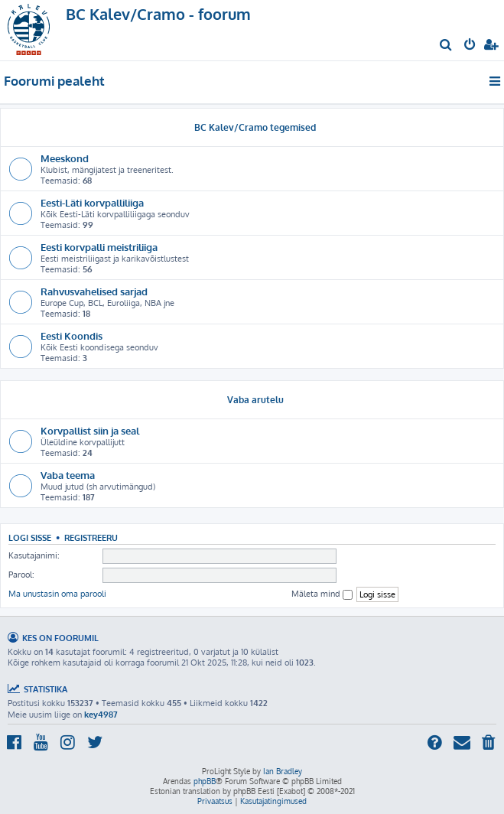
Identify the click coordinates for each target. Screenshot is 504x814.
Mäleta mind (322, 594)
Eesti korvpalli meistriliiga (99, 247)
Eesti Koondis (72, 335)
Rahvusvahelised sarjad (94, 291)
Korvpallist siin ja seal (90, 430)
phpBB (205, 781)
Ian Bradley (283, 771)
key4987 (101, 715)
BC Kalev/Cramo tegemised (255, 127)
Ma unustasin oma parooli (57, 594)
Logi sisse (30, 537)
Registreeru (91, 537)
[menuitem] (446, 46)
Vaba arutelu (255, 400)
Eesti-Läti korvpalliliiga (92, 202)
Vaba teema (68, 475)
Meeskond (65, 158)
